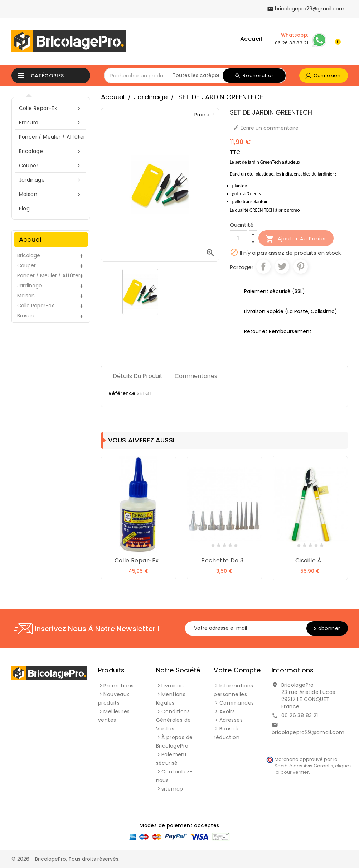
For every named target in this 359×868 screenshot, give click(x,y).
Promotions (118, 686)
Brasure (51, 123)
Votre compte (237, 670)
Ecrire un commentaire (266, 128)
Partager (263, 267)
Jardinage (51, 180)
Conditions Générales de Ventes (174, 720)
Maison (51, 194)
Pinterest (301, 267)
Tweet (282, 267)
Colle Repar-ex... (139, 560)
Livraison (173, 686)
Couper (51, 166)
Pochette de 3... (224, 560)
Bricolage (51, 151)
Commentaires (196, 376)
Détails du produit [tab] (138, 376)
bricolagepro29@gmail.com (308, 732)
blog (25, 208)
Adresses (231, 720)
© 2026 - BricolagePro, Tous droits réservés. (66, 859)
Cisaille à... (310, 560)
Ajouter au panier (296, 239)
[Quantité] (238, 238)
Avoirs (227, 711)
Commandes (237, 703)
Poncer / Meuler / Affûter (52, 137)
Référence (122, 393)
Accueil (251, 39)
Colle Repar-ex (51, 108)
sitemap (172, 789)
